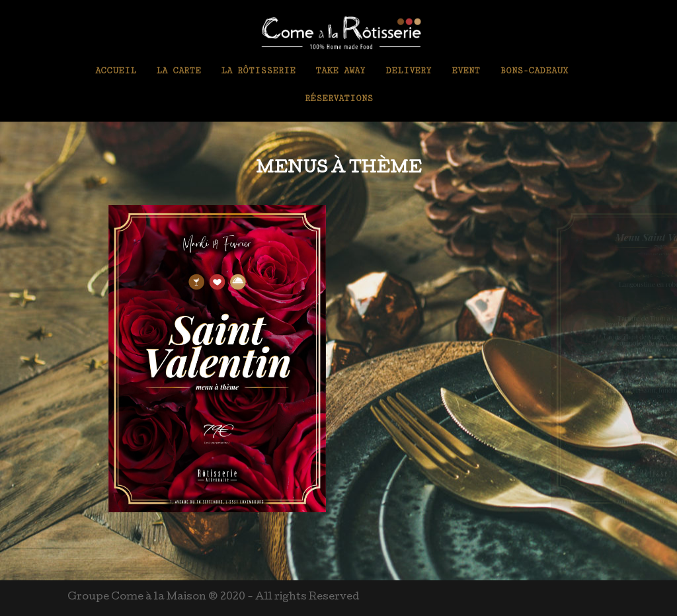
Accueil (116, 71)
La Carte (179, 71)
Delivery (409, 71)
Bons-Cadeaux (534, 71)
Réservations (339, 99)
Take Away (340, 71)
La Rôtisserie (258, 71)
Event (466, 71)
